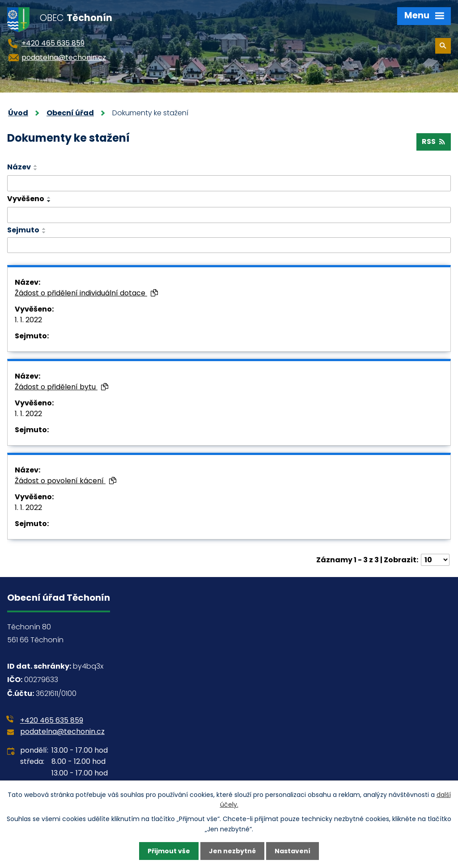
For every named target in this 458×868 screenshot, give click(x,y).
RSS (433, 141)
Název (19, 167)
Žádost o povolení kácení (66, 481)
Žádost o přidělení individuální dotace (86, 293)
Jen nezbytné (232, 851)
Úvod (18, 113)
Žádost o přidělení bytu (61, 387)
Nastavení (293, 851)
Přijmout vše (169, 851)
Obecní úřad (70, 113)
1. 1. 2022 (28, 320)
